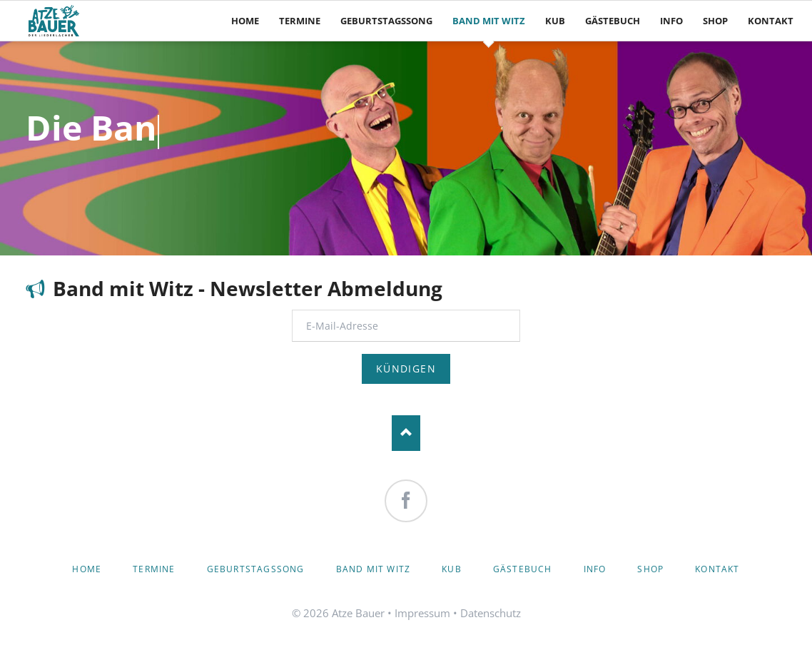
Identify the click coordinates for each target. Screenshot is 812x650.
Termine (154, 569)
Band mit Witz (374, 569)
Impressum (422, 613)
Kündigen (406, 369)
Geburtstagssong (256, 569)
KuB (452, 569)
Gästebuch (523, 569)
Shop (650, 569)
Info (595, 569)
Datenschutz (491, 613)
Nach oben (406, 433)
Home (87, 569)
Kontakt (717, 569)
